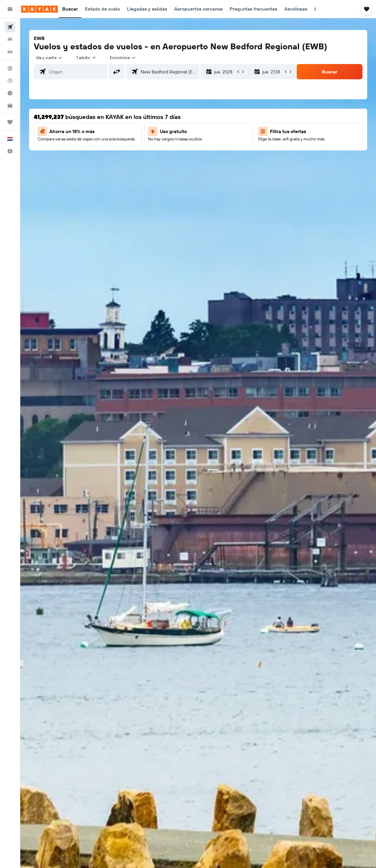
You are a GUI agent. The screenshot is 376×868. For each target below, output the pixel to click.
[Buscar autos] (10, 52)
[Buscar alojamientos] (10, 39)
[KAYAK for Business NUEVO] (10, 105)
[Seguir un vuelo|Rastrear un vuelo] (10, 81)
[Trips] (10, 122)
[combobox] (49, 58)
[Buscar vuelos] (10, 27)
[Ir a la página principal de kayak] (40, 9)
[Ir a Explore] (10, 68)
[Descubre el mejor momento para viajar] (10, 93)
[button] (10, 9)
